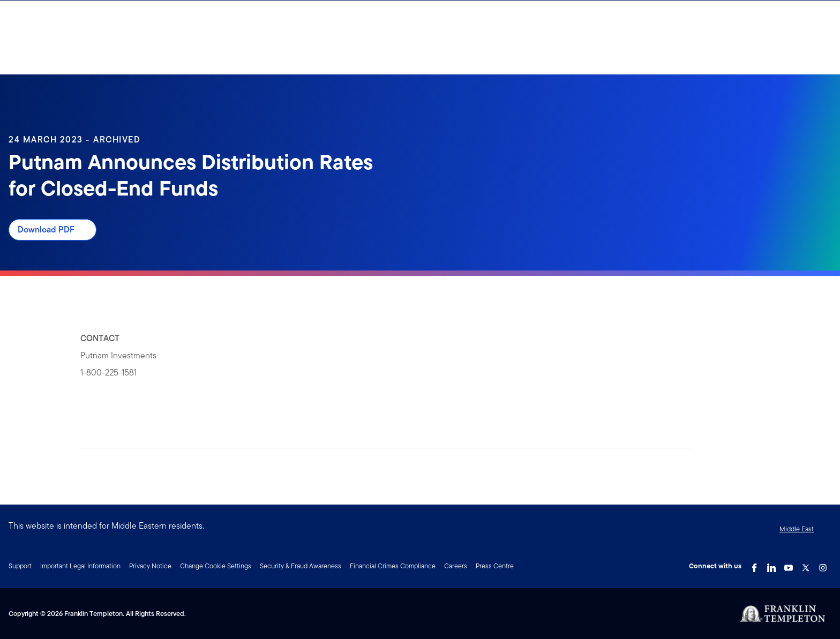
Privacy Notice (150, 566)
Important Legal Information (80, 566)
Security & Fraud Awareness (301, 566)
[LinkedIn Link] (771, 565)
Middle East (797, 529)
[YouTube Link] (789, 565)
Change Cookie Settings (216, 566)
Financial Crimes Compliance (393, 566)
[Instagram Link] (823, 565)
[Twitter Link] (806, 565)
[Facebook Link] (754, 565)
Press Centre (495, 566)
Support (20, 566)
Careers (456, 566)
